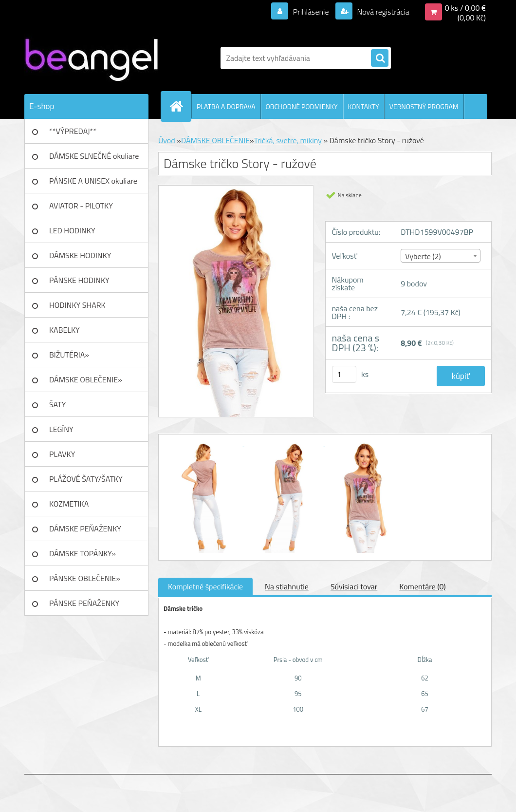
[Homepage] (180, 106)
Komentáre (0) (422, 586)
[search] (380, 58)
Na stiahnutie (287, 586)
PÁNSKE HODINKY (79, 280)
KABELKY (64, 330)
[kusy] (344, 374)
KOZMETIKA (69, 504)
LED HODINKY (72, 230)
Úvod (167, 140)
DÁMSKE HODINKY (80, 255)
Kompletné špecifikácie (205, 586)
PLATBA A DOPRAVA (226, 106)
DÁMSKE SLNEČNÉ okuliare (94, 156)
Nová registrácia (382, 12)
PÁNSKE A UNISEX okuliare (93, 181)
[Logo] (91, 58)
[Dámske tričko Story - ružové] (204, 443)
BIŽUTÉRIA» (69, 355)
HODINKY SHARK (77, 305)
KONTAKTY (364, 106)
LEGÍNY (61, 429)
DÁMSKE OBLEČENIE (215, 140)
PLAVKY (62, 454)
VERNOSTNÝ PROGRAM (424, 106)
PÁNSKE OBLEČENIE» (85, 578)
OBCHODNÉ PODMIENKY (302, 106)
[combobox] (441, 256)
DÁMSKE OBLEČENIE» (86, 379)
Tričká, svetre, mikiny (288, 140)
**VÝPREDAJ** (73, 131)
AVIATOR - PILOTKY (81, 206)
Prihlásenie (311, 12)
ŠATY (57, 404)
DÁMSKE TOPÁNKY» (83, 553)
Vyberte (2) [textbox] (423, 256)
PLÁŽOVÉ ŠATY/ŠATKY (86, 479)
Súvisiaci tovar (354, 586)
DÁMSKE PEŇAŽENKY (85, 529)
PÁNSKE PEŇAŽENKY (84, 603)
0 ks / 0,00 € (465, 8)
